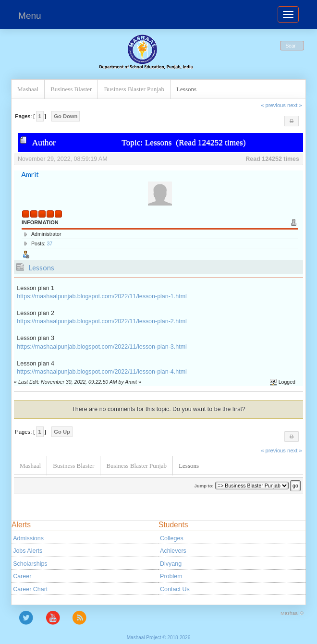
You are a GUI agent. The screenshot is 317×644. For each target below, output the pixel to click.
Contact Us (175, 589)
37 (49, 243)
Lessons (41, 267)
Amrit (30, 174)
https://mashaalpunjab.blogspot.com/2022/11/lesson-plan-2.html (102, 321)
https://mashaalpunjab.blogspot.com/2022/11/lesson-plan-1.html (102, 296)
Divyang (171, 564)
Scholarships (30, 564)
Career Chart (30, 589)
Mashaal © (292, 613)
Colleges (172, 538)
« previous (273, 105)
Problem (171, 576)
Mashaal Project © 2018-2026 (158, 638)
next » (295, 105)
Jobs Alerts (28, 551)
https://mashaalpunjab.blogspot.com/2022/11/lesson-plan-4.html (102, 372)
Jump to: (204, 486)
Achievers (173, 551)
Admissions (28, 538)
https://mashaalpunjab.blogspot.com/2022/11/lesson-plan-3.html (102, 347)
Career (22, 576)
